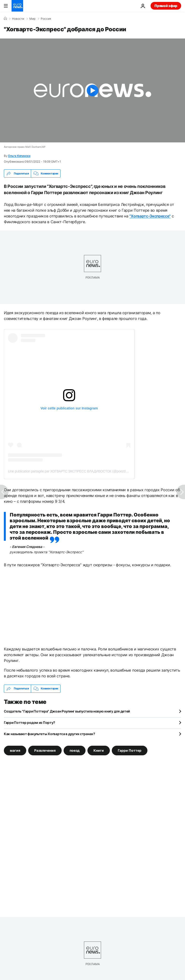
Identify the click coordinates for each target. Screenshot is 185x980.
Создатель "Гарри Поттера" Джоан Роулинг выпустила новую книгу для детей (67, 711)
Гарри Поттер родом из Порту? (30, 722)
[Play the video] (92, 90)
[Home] (5, 19)
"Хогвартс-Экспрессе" (150, 216)
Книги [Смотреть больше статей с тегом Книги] (99, 750)
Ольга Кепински (19, 156)
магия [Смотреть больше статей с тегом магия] (15, 750)
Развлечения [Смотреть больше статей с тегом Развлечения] (45, 750)
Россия (46, 19)
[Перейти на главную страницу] (17, 6)
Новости (18, 19)
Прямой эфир (166, 6)
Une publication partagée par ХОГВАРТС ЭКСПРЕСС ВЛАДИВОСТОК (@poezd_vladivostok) (76, 471)
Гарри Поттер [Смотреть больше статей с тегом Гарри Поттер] (130, 750)
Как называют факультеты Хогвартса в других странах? (50, 734)
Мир (32, 19)
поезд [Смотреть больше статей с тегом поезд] (75, 750)
